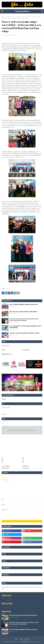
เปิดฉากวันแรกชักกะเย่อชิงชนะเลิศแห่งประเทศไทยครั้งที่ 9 (23, 312)
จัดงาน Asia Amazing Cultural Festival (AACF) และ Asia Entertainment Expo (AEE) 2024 (24, 320)
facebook (6, 466)
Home (16, 639)
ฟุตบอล (3, 350)
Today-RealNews (22, 11)
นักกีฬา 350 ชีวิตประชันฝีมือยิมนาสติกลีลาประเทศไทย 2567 (24, 305)
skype (26, 468)
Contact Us (27, 639)
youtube (5, 468)
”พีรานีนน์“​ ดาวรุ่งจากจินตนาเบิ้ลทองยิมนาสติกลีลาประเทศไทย (24, 333)
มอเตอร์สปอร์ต (26, 350)
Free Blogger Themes (34, 642)
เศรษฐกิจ (8, 17)
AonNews (5, 35)
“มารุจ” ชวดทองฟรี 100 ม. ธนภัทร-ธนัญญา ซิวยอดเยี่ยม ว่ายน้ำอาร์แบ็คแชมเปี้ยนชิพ (25, 327)
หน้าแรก (4, 17)
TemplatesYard (17, 642)
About (21, 639)
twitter (26, 466)
